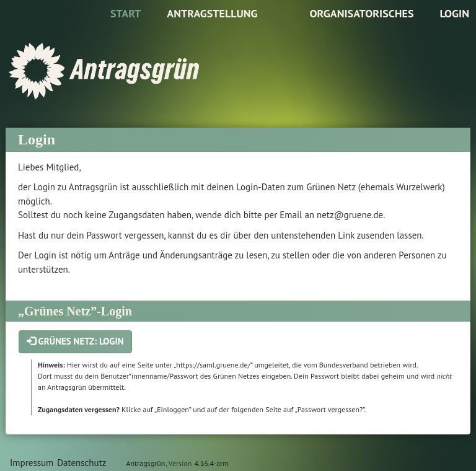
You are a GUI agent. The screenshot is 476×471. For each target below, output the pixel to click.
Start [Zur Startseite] (126, 13)
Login (454, 13)
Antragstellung (212, 13)
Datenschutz (82, 463)
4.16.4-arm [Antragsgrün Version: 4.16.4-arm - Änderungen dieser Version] (212, 463)
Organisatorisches (361, 13)
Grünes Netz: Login (75, 341)
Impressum (32, 463)
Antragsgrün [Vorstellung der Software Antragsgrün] (145, 463)
